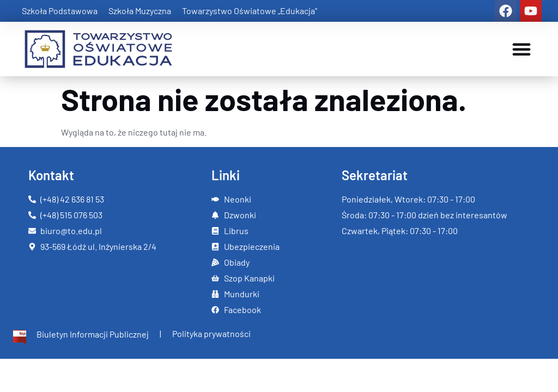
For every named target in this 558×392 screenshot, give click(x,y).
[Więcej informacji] (80, 338)
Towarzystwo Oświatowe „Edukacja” (250, 11)
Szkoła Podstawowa (60, 11)
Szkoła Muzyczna (140, 11)
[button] (521, 49)
